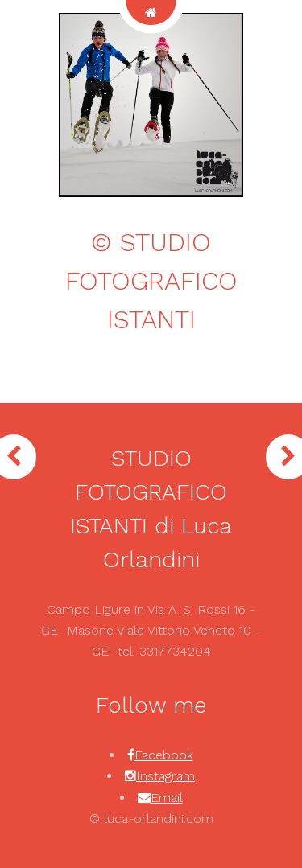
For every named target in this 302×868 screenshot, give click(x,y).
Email (167, 798)
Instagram (165, 776)
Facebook (164, 755)
